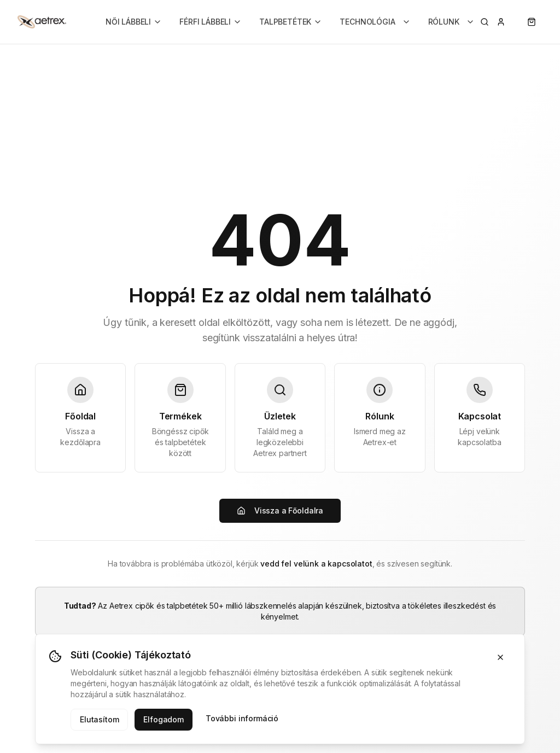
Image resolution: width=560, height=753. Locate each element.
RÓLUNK (451, 22)
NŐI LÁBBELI (134, 22)
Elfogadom (164, 719)
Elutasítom (99, 719)
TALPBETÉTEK (291, 22)
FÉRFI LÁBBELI (211, 22)
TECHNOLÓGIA (375, 22)
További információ (242, 718)
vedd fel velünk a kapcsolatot (316, 564)
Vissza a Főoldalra (280, 510)
